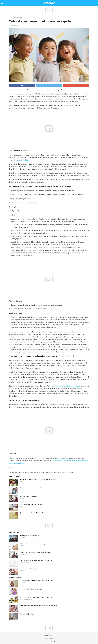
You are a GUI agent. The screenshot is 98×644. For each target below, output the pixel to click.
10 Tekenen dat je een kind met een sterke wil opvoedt (36, 581)
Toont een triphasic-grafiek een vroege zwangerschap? (36, 561)
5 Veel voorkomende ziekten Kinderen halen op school (36, 597)
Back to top (49, 635)
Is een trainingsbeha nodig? (28, 569)
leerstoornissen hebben (22, 160)
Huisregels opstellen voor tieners (30, 536)
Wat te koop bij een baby (27, 614)
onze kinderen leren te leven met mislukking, (67, 386)
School (11, 17)
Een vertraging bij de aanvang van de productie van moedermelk (39, 606)
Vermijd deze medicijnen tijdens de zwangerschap (35, 552)
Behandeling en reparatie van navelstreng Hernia (35, 544)
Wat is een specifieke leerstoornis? (30, 488)
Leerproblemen (18, 17)
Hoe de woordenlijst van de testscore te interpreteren (36, 513)
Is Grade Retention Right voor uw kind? (31, 505)
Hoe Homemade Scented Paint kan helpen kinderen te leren (38, 480)
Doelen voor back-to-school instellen (31, 589)
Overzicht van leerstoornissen (29, 496)
